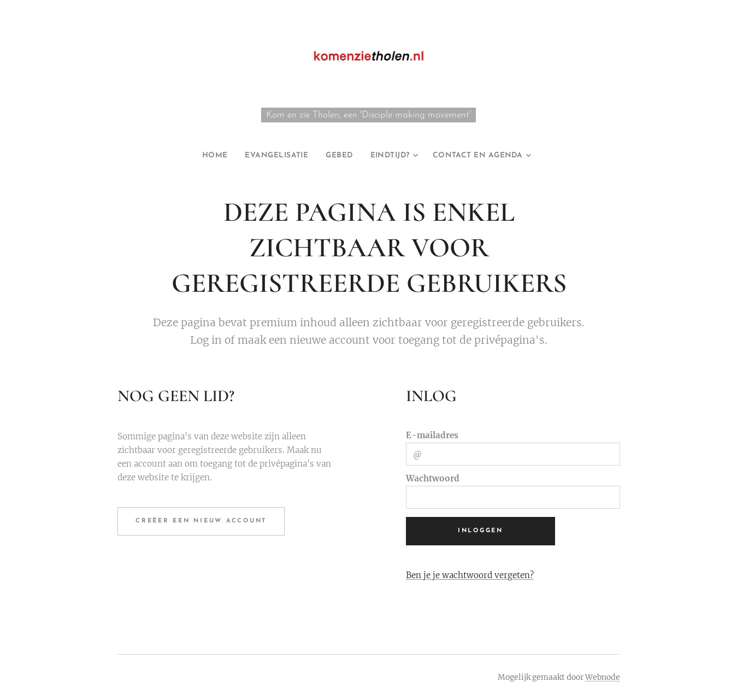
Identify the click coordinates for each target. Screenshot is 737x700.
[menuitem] (199, 156)
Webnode (603, 677)
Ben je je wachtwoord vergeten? (469, 575)
